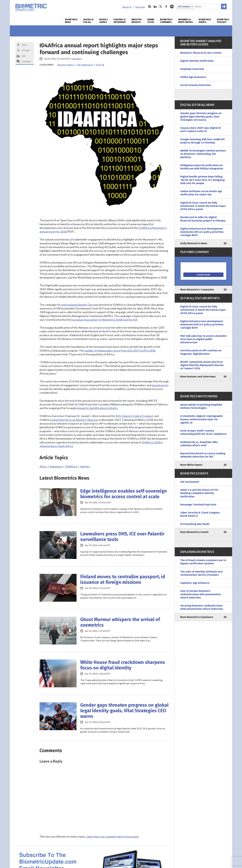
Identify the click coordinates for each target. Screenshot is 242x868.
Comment (26, 62)
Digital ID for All (88, 21)
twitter (161, 6)
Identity (85, 466)
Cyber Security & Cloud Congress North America (200, 514)
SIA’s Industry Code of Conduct (134, 416)
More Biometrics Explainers (197, 617)
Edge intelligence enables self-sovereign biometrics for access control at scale (124, 494)
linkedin (155, 6)
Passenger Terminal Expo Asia (198, 505)
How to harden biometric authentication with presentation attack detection (201, 594)
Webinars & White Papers (186, 21)
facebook (166, 6)
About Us (127, 7)
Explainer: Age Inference (195, 583)
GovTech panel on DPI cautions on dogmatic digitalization (201, 352)
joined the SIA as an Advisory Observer (75, 420)
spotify (172, 6)
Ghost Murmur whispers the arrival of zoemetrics (120, 622)
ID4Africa (71, 466)
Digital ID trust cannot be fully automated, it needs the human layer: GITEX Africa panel (203, 206)
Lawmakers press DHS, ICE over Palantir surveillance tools (122, 537)
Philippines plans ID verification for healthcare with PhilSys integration (202, 167)
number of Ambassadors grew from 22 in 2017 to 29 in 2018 (120, 351)
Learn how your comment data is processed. (112, 836)
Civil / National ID (85, 65)
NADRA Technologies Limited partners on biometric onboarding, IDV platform (203, 154)
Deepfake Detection (192, 69)
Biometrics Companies (166, 21)
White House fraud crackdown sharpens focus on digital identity (123, 665)
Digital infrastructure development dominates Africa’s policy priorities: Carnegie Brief (202, 232)
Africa (43, 466)
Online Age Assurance (193, 77)
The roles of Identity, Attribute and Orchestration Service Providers (201, 573)
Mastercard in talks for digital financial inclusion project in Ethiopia (203, 219)
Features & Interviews (120, 21)
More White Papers (191, 465)
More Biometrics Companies (197, 290)
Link (24, 56)
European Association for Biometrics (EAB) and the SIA (104, 320)
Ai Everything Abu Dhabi (195, 524)
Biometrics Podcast (223, 21)
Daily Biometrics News (194, 243)
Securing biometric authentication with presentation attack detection (202, 607)
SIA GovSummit (190, 482)
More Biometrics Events (194, 532)
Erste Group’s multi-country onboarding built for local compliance (203, 432)
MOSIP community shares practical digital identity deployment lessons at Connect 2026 (202, 365)
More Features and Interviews (198, 377)
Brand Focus (151, 21)
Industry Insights (137, 21)
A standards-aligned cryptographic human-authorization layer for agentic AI (202, 419)
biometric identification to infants (97, 408)
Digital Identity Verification (197, 61)
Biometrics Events (205, 21)
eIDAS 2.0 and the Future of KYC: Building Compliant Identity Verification (199, 493)
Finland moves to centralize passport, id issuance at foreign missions (123, 579)
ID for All (100, 65)
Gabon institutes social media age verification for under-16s (201, 193)
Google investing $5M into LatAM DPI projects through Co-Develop (202, 141)
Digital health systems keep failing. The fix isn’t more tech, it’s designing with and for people (202, 180)
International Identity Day (77, 305)
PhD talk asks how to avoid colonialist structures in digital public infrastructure (203, 339)
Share (24, 45)
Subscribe (140, 7)
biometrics (56, 466)
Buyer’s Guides (104, 21)
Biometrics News (71, 21)
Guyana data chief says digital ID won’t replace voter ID (201, 130)
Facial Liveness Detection (196, 85)
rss (150, 6)
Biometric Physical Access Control (201, 53)
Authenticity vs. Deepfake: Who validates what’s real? (199, 444)
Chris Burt (77, 59)
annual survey (160, 385)
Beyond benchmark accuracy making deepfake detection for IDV (203, 455)
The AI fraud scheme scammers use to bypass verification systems (203, 562)
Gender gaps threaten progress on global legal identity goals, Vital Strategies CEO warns (124, 711)
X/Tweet (26, 50)
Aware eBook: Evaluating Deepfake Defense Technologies (201, 406)
